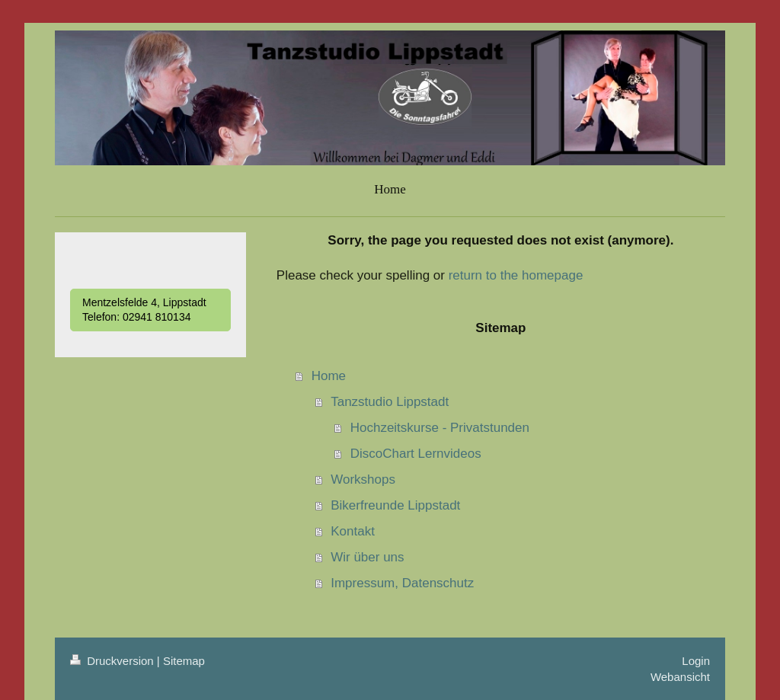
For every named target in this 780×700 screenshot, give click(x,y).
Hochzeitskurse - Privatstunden (440, 428)
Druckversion (113, 661)
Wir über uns (367, 557)
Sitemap (184, 661)
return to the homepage (516, 275)
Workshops (363, 479)
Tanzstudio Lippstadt (390, 402)
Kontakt (353, 531)
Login (696, 661)
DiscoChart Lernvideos (416, 454)
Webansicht (680, 677)
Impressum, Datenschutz (402, 583)
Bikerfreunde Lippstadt (395, 505)
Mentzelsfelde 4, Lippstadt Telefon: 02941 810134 (144, 310)
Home (329, 376)
